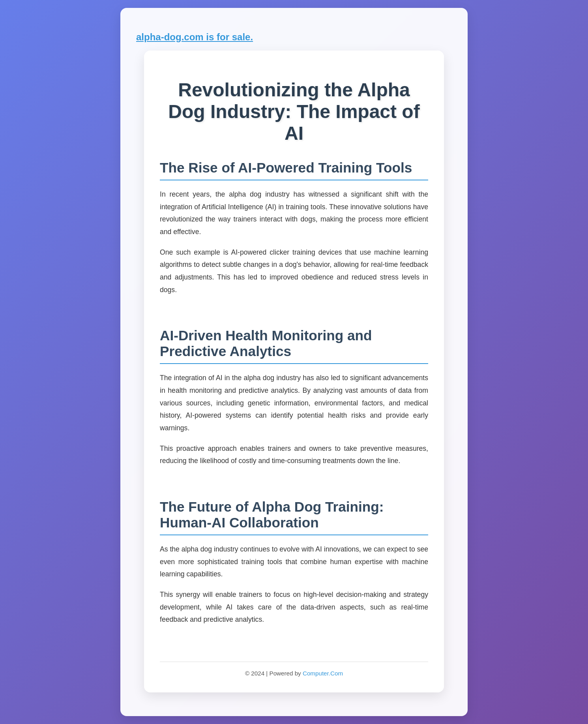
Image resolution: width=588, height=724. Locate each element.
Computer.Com (323, 673)
